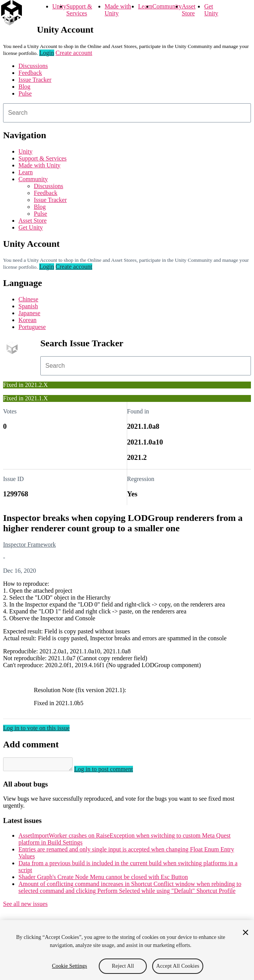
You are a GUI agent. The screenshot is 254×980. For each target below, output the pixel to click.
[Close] (246, 932)
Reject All (123, 966)
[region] (127, 950)
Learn (145, 6)
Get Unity (211, 10)
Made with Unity (118, 10)
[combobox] (127, 113)
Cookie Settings (69, 966)
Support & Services (79, 10)
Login (46, 53)
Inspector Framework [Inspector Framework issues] (29, 545)
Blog (24, 87)
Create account (74, 53)
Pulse (25, 93)
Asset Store (189, 10)
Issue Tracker (35, 80)
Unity (59, 6)
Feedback (30, 73)
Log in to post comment (111, 771)
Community (167, 6)
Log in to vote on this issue (36, 728)
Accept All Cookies (178, 966)
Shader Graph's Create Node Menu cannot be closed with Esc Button (103, 879)
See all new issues (25, 906)
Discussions (33, 66)
